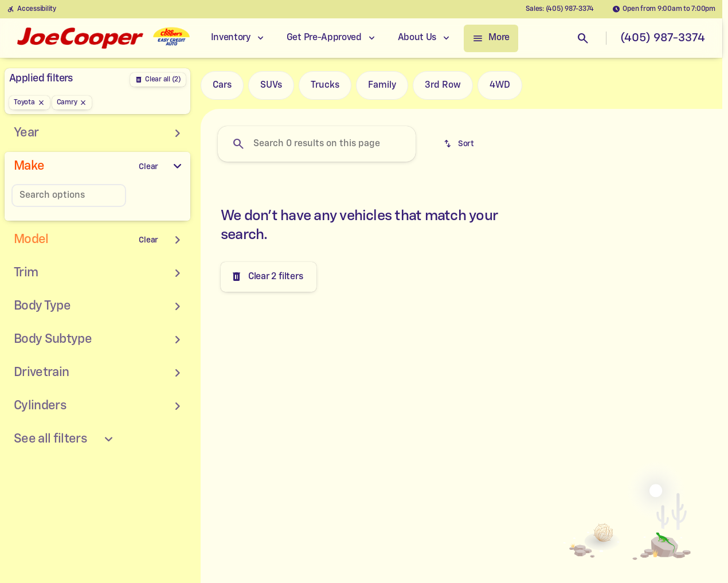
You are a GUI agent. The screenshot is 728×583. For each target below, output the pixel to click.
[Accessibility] (32, 9)
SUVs (271, 85)
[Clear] (148, 167)
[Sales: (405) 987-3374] (560, 9)
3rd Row (443, 85)
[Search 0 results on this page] (317, 144)
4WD (500, 85)
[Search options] (69, 195)
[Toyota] (30, 103)
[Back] (158, 80)
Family (382, 85)
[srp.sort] (460, 144)
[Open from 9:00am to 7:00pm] (664, 9)
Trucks (325, 85)
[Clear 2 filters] (269, 277)
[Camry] (72, 103)
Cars (222, 85)
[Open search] (583, 38)
